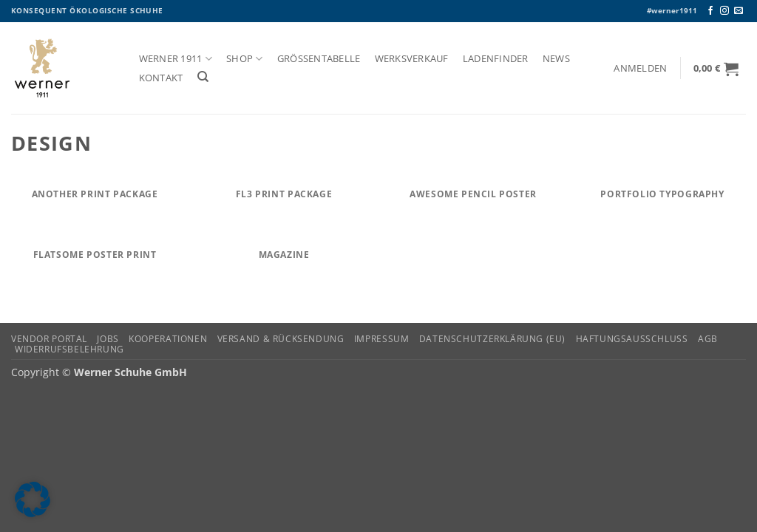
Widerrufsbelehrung (69, 349)
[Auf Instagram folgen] (724, 11)
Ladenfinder (496, 59)
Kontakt (161, 78)
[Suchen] (203, 77)
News (556, 59)
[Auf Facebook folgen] (710, 11)
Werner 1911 (176, 59)
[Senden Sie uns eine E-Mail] (739, 11)
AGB (708, 339)
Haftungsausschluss (632, 339)
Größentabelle (319, 59)
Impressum (382, 339)
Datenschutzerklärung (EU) (492, 339)
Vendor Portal (49, 339)
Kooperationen (168, 339)
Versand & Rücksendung (281, 339)
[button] (641, 68)
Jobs (108, 339)
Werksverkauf (412, 59)
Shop (244, 59)
